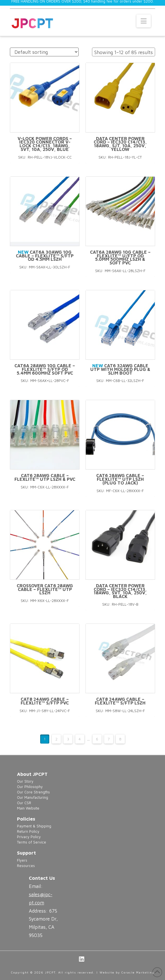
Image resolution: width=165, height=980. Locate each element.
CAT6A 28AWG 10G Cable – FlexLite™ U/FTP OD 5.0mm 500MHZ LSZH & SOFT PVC (120, 257)
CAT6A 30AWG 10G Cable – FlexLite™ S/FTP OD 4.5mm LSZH (45, 256)
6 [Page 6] (97, 739)
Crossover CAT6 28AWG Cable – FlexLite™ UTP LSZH (45, 589)
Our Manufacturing (33, 798)
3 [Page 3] (68, 739)
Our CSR (24, 803)
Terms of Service (32, 842)
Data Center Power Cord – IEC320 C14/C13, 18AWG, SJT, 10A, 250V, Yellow (120, 144)
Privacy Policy (29, 837)
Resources (26, 866)
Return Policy (28, 831)
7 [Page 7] (109, 739)
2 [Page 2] (56, 739)
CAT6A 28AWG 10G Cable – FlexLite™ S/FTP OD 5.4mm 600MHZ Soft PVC (45, 369)
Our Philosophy (30, 787)
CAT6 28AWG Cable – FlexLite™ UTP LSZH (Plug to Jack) (120, 479)
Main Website (28, 808)
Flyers (22, 860)
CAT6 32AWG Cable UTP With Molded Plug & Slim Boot (120, 369)
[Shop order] (44, 52)
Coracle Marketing (138, 972)
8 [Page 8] (120, 739)
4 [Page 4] (80, 739)
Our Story (25, 781)
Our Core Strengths (33, 792)
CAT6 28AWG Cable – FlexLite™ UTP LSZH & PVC (45, 477)
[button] (144, 21)
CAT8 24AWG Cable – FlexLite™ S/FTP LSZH (120, 701)
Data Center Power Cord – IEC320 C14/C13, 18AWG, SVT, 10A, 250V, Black (120, 591)
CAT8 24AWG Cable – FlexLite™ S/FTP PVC (45, 701)
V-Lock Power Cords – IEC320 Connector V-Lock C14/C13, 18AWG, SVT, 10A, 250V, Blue (45, 144)
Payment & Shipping (34, 826)
